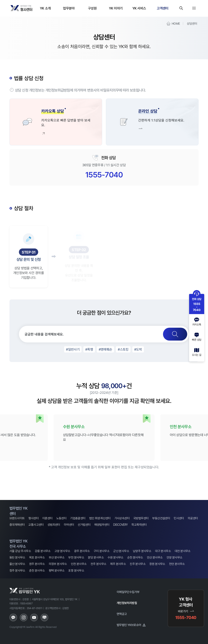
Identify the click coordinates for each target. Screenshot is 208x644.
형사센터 (33, 518)
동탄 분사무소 (17, 557)
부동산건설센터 (161, 518)
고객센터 (163, 8)
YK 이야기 (116, 8)
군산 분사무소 (121, 551)
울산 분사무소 (17, 564)
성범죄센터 (54, 525)
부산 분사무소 (57, 557)
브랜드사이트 (17, 518)
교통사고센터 (36, 525)
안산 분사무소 (155, 557)
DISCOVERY (121, 525)
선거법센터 (84, 525)
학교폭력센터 (139, 525)
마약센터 (69, 525)
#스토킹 (123, 349)
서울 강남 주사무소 (20, 551)
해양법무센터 (102, 525)
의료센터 (193, 518)
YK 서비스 (139, 8)
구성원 (92, 8)
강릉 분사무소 (43, 551)
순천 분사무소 (135, 557)
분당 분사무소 (96, 557)
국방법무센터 (141, 518)
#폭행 (89, 349)
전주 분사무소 (99, 564)
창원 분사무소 (157, 564)
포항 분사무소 (76, 571)
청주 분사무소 (17, 571)
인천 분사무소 (79, 564)
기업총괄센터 (78, 518)
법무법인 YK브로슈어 (131, 625)
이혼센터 (47, 518)
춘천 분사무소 (37, 571)
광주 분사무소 (82, 551)
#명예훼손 (106, 349)
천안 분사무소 (177, 564)
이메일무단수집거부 (128, 592)
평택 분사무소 (57, 571)
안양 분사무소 (175, 557)
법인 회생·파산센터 (100, 518)
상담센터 (192, 24)
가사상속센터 (122, 518)
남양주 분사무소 (142, 551)
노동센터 (61, 518)
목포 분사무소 (37, 557)
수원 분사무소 (116, 557)
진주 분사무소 (138, 564)
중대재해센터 (17, 525)
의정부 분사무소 (58, 564)
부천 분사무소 (76, 557)
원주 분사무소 (37, 564)
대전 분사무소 (183, 551)
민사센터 (179, 518)
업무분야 (69, 8)
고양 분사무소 (62, 551)
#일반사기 (73, 349)
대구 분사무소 (163, 551)
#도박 (138, 349)
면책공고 (122, 614)
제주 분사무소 (118, 564)
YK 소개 (45, 8)
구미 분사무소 (102, 551)
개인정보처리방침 (127, 603)
